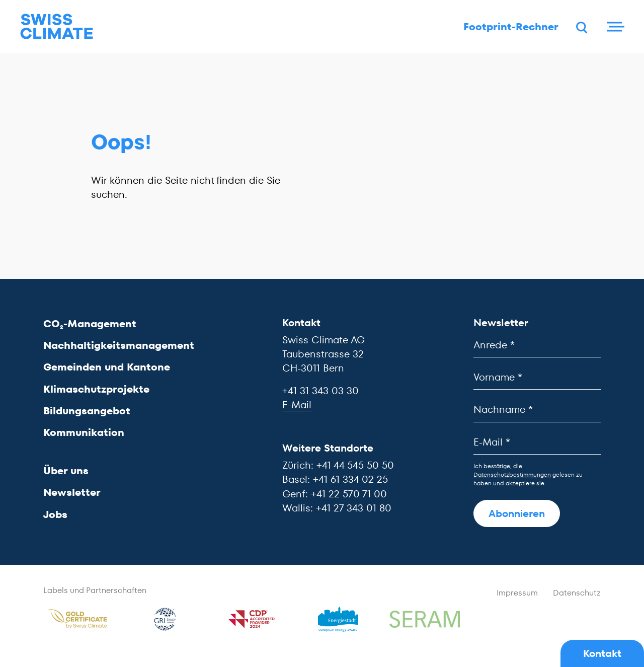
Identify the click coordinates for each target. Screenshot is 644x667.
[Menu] (614, 28)
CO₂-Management (90, 324)
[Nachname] (537, 410)
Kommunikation (84, 432)
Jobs (55, 514)
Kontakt (602, 653)
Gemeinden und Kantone (107, 367)
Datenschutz (577, 593)
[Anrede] (537, 345)
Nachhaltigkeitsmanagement (119, 346)
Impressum (517, 593)
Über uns (66, 471)
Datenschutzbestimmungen (512, 474)
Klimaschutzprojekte (96, 389)
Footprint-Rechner (507, 28)
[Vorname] (537, 378)
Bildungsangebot (87, 411)
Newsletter (72, 493)
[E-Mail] (537, 442)
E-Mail (297, 405)
